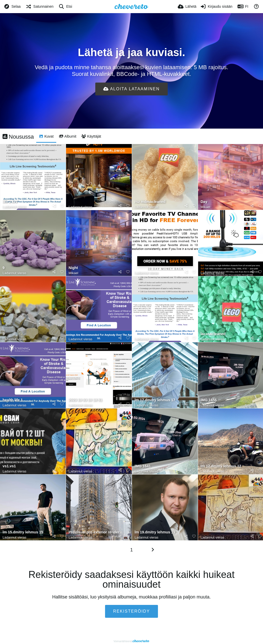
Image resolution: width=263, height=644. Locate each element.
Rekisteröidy (131, 611)
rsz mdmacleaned (150, 202)
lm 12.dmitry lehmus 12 (221, 466)
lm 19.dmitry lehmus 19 (155, 532)
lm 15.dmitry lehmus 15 (23, 532)
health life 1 (13, 400)
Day (204, 202)
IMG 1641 (143, 466)
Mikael (205, 207)
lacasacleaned (213, 334)
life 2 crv (10, 202)
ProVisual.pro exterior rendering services (96, 532)
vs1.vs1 (9, 466)
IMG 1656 (209, 400)
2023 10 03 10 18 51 (85, 400)
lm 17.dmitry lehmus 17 (155, 400)
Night (73, 268)
